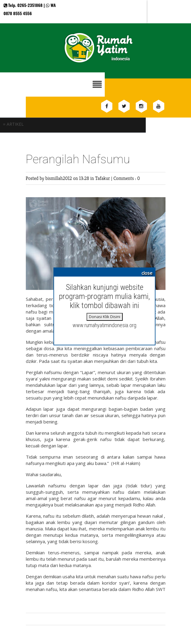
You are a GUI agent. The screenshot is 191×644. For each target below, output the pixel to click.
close (147, 273)
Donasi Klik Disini (105, 317)
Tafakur (103, 178)
